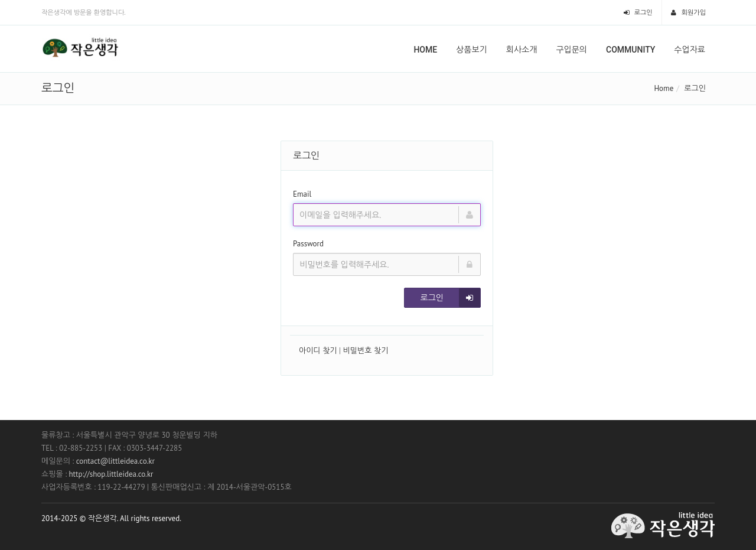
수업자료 (690, 50)
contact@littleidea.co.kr (115, 461)
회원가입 (688, 12)
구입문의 (571, 50)
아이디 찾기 (318, 351)
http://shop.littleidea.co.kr (111, 474)
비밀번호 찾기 (366, 351)
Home (425, 50)
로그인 (638, 12)
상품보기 (472, 50)
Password (308, 244)
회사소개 (522, 50)
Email (302, 194)
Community (630, 50)
